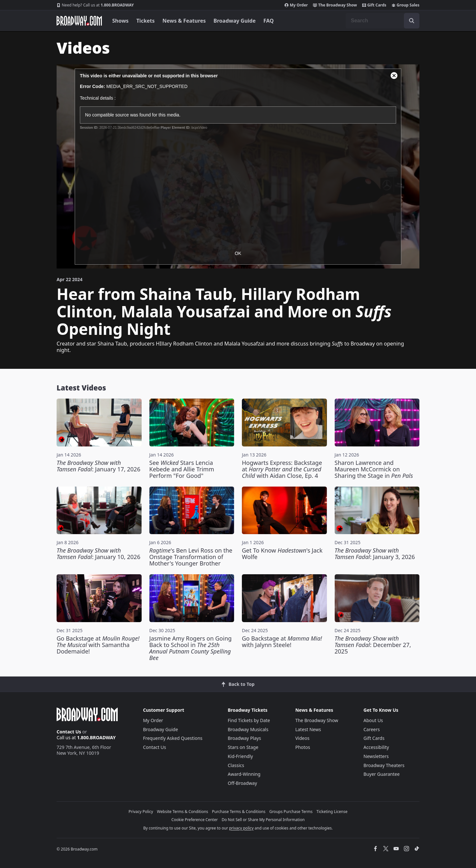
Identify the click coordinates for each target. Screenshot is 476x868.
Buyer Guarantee (382, 774)
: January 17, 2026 (98, 466)
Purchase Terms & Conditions (239, 812)
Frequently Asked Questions (173, 738)
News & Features (184, 21)
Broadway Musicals (248, 729)
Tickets (146, 21)
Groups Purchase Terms (291, 812)
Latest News (308, 729)
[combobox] (383, 21)
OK (238, 253)
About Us (373, 720)
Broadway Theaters (384, 765)
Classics (236, 765)
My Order (296, 5)
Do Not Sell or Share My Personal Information (263, 820)
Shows (120, 21)
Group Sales (406, 5)
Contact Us (69, 732)
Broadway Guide (234, 21)
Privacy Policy (141, 812)
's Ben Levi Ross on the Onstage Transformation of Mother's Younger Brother (191, 557)
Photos (303, 747)
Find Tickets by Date (249, 720)
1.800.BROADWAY (95, 5)
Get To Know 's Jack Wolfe (282, 554)
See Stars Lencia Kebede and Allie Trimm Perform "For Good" (182, 469)
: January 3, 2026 (375, 554)
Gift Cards (374, 5)
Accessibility (376, 747)
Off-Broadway (242, 783)
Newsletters (376, 756)
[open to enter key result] (412, 21)
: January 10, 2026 (98, 554)
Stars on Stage (243, 747)
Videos (302, 738)
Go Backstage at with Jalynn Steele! (282, 642)
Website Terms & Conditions (182, 812)
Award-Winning (244, 774)
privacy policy (241, 828)
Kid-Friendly (240, 756)
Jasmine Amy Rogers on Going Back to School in (191, 648)
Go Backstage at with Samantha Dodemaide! (98, 645)
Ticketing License (332, 812)
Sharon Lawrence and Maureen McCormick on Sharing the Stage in (374, 469)
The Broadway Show (335, 5)
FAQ (269, 21)
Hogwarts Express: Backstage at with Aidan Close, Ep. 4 (282, 469)
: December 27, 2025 (373, 645)
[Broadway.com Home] (79, 21)
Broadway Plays (244, 738)
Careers (372, 729)
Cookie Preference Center (195, 820)
